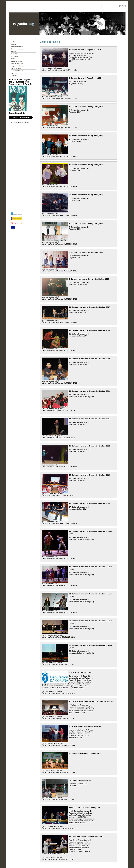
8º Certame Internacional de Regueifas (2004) (86, 252)
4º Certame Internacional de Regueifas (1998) (86, 136)
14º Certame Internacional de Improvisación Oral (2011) (90, 419)
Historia (13, 44)
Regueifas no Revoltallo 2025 (80, 780)
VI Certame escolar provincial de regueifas (85, 726)
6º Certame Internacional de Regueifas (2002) (86, 195)
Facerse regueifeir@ (17, 46)
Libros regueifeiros (17, 68)
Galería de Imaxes (17, 61)
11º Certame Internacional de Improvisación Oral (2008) (90, 330)
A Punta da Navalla (17, 71)
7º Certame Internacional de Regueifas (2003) (86, 224)
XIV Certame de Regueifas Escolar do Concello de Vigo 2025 (92, 701)
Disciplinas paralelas (17, 49)
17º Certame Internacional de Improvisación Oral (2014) (90, 504)
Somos (13, 42)
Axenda (13, 51)
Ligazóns (14, 73)
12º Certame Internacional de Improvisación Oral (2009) (90, 359)
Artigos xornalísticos (17, 66)
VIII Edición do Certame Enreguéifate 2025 (85, 753)
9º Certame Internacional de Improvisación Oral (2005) (89, 279)
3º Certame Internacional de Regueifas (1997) (86, 107)
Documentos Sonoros (18, 63)
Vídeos (13, 59)
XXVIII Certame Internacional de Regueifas (85, 808)
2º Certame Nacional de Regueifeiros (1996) (85, 78)
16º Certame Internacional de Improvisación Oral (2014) (90, 475)
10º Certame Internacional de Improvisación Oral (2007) (90, 307)
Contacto (14, 76)
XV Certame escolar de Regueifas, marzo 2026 (86, 836)
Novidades (14, 54)
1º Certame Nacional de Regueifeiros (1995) (85, 50)
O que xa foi (15, 56)
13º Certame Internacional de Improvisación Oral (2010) (90, 391)
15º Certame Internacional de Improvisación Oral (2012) (90, 446)
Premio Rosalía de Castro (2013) (81, 673)
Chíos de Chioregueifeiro (19, 122)
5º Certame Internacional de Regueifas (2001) (86, 165)
